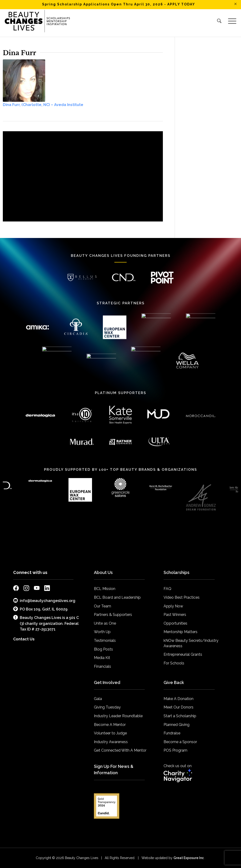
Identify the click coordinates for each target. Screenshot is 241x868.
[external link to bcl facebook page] (16, 589)
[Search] (219, 21)
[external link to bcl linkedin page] (47, 589)
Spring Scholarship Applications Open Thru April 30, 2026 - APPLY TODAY (119, 4)
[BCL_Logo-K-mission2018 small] (37, 21)
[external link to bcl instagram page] (26, 589)
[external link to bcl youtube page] (37, 589)
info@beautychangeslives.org (44, 600)
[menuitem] (219, 21)
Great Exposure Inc (189, 858)
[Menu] (231, 21)
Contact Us (24, 639)
